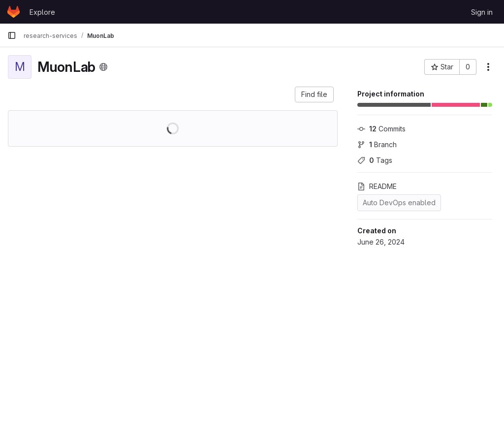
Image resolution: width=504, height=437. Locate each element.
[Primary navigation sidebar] (12, 35)
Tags (375, 160)
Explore (42, 12)
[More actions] (488, 67)
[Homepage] (14, 12)
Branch (377, 144)
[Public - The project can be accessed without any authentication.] (103, 67)
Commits (381, 129)
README (377, 186)
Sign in (482, 12)
